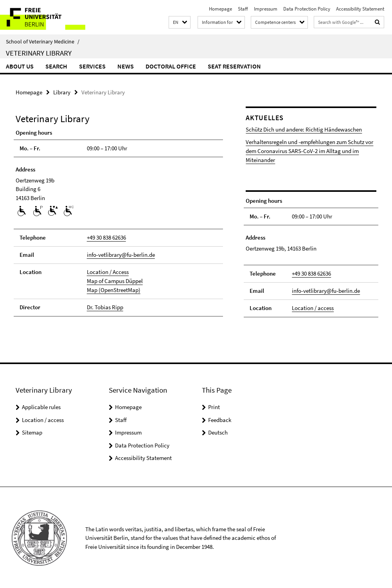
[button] (180, 23)
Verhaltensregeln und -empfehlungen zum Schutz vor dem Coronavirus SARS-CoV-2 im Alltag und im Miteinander (309, 151)
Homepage (220, 9)
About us (20, 66)
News (126, 66)
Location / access (313, 307)
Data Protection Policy (307, 9)
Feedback (220, 418)
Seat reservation (234, 66)
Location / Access (108, 271)
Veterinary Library (39, 53)
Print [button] (214, 406)
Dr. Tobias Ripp (105, 306)
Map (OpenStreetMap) (114, 289)
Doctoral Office (171, 66)
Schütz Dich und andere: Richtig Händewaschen (304, 129)
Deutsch (218, 431)
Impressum (266, 9)
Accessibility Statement (360, 9)
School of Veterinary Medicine (43, 41)
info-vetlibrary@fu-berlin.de (121, 255)
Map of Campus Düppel (115, 280)
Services (92, 66)
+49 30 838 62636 (106, 237)
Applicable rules (41, 406)
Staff (243, 9)
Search (56, 66)
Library (62, 92)
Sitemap (32, 431)
